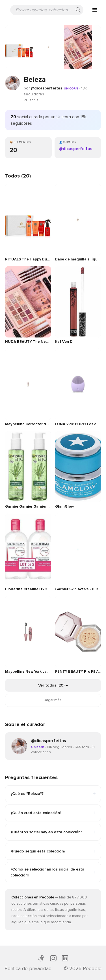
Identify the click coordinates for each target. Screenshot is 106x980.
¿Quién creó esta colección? (53, 813)
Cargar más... (53, 700)
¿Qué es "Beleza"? (53, 794)
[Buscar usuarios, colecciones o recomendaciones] (47, 10)
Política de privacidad (28, 968)
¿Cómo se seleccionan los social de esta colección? (53, 872)
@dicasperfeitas (46, 88)
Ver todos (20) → (53, 685)
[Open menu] (95, 10)
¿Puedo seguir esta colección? (53, 851)
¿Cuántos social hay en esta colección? (53, 832)
